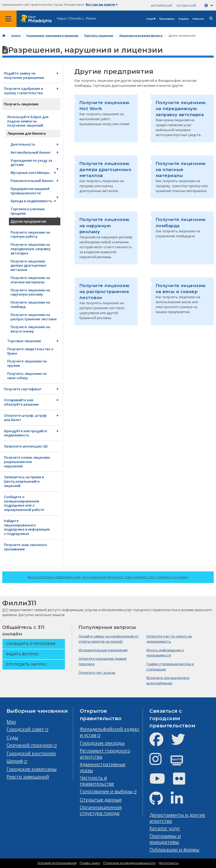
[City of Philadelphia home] (38, 19)
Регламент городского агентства (105, 754)
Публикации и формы (174, 850)
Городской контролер (31, 753)
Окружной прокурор (30, 745)
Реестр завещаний (28, 777)
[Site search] (211, 18)
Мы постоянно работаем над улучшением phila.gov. (108, 577)
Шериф (15, 761)
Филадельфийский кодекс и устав (110, 732)
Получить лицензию (99, 36)
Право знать (90, 863)
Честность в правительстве (97, 781)
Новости (198, 19)
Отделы (183, 19)
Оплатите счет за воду (97, 673)
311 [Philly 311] (5, 610)
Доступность (168, 863)
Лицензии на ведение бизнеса (141, 36)
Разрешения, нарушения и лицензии (52, 36)
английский (162, 5)
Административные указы (103, 767)
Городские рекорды (102, 743)
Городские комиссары (32, 769)
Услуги (151, 19)
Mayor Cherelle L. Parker (76, 18)
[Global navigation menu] (8, 19)
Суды (12, 737)
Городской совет (25, 729)
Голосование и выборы (106, 791)
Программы (167, 19)
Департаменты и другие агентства (177, 818)
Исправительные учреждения (103, 650)
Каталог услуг (165, 828)
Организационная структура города (101, 810)
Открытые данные (101, 800)
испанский (186, 5)
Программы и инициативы (165, 839)
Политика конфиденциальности (129, 863)
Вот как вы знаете (102, 5)
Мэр (11, 722)
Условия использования (57, 863)
